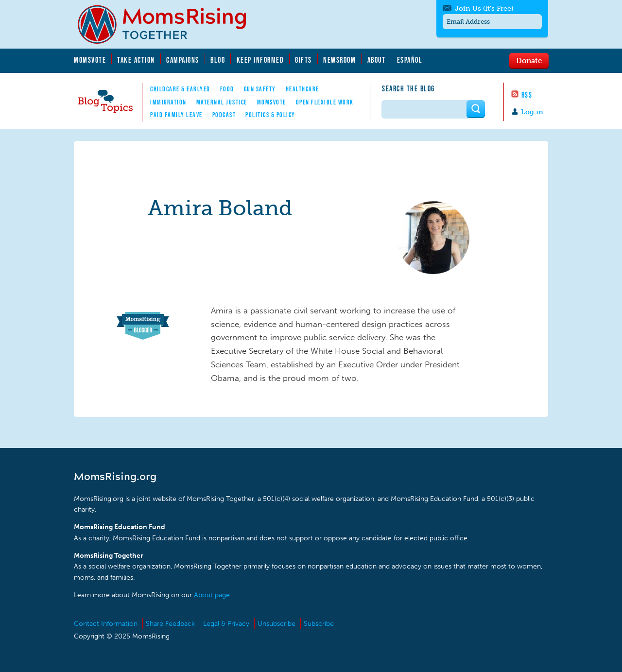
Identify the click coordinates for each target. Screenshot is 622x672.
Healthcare (302, 89)
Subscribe (319, 624)
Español (410, 60)
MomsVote (90, 60)
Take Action (136, 60)
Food (227, 89)
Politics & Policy (270, 115)
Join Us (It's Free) (484, 9)
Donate (529, 60)
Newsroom (339, 60)
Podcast (224, 115)
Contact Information (106, 624)
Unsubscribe (276, 624)
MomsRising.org (169, 24)
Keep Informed (260, 60)
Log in (532, 112)
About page (212, 595)
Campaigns (183, 60)
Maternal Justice (222, 102)
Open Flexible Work (325, 102)
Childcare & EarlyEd (180, 89)
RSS (527, 95)
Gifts (303, 60)
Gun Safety (260, 89)
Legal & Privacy (226, 624)
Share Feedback (170, 624)
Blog (218, 60)
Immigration (168, 102)
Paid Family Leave (176, 115)
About (377, 60)
